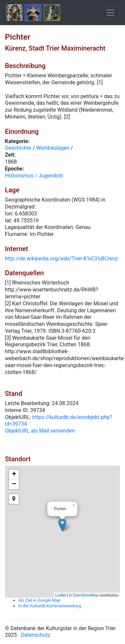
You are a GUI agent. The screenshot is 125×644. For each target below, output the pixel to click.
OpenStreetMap (86, 595)
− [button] (14, 484)
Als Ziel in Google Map (39, 600)
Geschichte (18, 148)
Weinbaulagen (53, 148)
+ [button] (14, 474)
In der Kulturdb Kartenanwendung (50, 606)
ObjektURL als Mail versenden (40, 431)
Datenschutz (36, 635)
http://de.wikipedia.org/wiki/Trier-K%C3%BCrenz (61, 259)
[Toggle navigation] (110, 13)
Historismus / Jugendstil (34, 176)
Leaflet (61, 595)
